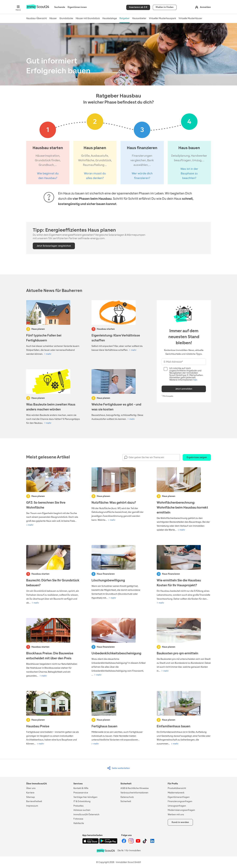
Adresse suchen (82, 810)
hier (195, 380)
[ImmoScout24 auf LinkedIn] (152, 843)
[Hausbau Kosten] (184, 575)
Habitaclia (79, 823)
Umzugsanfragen (177, 806)
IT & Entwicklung (82, 801)
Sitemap (31, 797)
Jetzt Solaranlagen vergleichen (54, 246)
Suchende (60, 7)
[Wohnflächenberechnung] (184, 500)
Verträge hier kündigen (85, 797)
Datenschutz (127, 797)
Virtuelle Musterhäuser (190, 18)
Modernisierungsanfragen (181, 810)
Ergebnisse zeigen (197, 457)
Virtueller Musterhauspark (162, 18)
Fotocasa (78, 819)
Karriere (30, 793)
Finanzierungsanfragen (180, 801)
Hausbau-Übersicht (36, 18)
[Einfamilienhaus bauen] (184, 718)
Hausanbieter (139, 18)
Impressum (32, 806)
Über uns (31, 788)
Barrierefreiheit (34, 801)
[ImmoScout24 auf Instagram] (131, 843)
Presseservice (81, 793)
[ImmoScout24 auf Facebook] (124, 843)
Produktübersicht (177, 788)
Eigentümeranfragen (179, 797)
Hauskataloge (110, 18)
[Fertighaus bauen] (119, 718)
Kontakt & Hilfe (81, 788)
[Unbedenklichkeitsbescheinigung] (119, 647)
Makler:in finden (165, 7)
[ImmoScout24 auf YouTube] (138, 843)
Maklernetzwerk (176, 793)
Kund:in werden (180, 822)
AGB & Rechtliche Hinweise (135, 788)
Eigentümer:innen (77, 7)
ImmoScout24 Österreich (86, 814)
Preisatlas (79, 806)
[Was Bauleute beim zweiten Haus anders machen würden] (53, 397)
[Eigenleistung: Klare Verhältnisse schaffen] (119, 326)
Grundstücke (66, 18)
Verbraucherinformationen (134, 793)
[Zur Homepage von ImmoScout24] (38, 8)
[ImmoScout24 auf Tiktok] (145, 843)
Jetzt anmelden (184, 389)
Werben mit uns (176, 814)
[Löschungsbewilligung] (119, 572)
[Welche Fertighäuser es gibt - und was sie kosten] (119, 395)
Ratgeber (125, 18)
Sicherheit (126, 801)
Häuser (53, 18)
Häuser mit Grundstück (88, 18)
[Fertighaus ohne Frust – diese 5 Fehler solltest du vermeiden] (53, 328)
